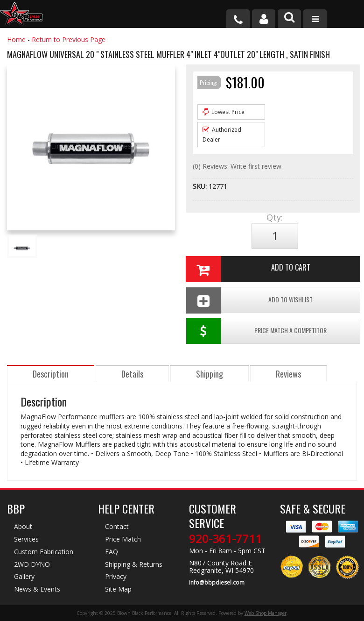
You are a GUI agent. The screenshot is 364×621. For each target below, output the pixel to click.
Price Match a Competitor (256, 331)
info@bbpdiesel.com (217, 583)
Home (16, 39)
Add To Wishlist (249, 300)
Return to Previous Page (69, 39)
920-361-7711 (225, 539)
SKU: (201, 186)
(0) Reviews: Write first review (237, 166)
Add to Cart (248, 269)
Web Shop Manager (266, 613)
